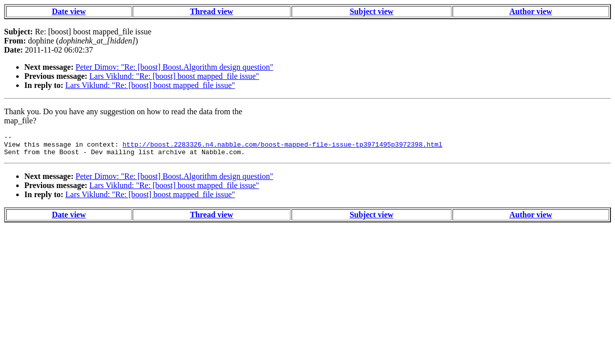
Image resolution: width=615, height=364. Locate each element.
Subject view (372, 11)
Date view (69, 11)
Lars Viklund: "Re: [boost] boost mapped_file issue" (174, 76)
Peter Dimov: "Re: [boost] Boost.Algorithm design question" (174, 67)
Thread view (211, 11)
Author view (531, 11)
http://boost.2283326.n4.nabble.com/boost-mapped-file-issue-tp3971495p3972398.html (282, 147)
